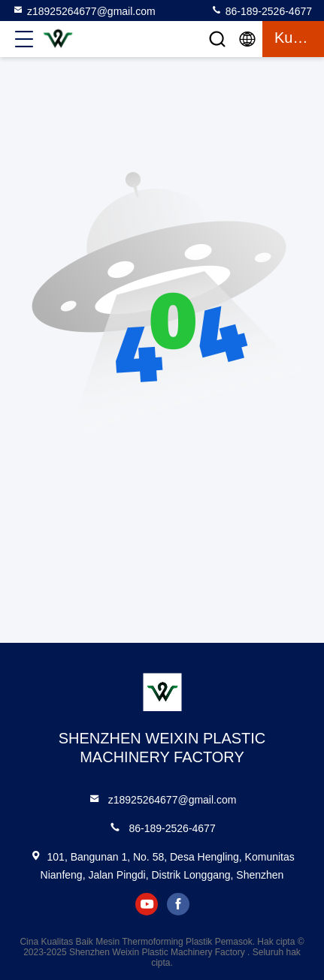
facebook (178, 904)
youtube (147, 904)
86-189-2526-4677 (261, 11)
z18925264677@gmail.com (84, 11)
